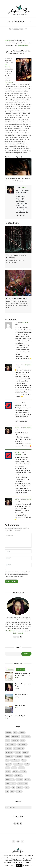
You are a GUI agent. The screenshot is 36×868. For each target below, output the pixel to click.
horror (23, 43)
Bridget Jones (11, 301)
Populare (10, 669)
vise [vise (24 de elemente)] (12, 791)
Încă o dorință (18, 633)
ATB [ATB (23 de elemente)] (15, 733)
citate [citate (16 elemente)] (23, 741)
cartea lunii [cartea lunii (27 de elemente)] (16, 737)
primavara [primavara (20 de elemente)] (9, 776)
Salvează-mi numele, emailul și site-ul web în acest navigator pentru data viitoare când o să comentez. (17, 574)
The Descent (9, 45)
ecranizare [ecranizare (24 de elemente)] (9, 756)
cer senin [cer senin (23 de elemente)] (15, 741)
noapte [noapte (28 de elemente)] (8, 772)
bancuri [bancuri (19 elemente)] (22, 733)
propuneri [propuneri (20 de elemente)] (18, 776)
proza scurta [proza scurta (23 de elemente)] (10, 780)
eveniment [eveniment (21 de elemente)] (19, 756)
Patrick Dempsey (18, 306)
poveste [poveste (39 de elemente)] (23, 772)
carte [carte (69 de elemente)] (7, 737)
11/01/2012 (8, 41)
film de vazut (10, 260)
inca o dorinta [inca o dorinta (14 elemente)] (18, 764)
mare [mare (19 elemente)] (7, 768)
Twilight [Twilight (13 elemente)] (20, 787)
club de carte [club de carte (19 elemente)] (22, 744)
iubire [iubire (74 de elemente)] (27, 764)
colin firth (13, 303)
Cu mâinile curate (21, 695)
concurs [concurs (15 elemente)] (8, 748)
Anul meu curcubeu (22, 705)
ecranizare (21, 303)
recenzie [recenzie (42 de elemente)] (19, 780)
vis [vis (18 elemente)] (7, 791)
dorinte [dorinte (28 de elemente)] (25, 752)
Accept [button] (19, 865)
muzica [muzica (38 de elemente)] (22, 768)
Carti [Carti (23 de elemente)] (7, 741)
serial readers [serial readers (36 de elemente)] (23, 784)
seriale (9, 263)
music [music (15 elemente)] (14, 768)
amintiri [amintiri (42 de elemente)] (8, 733)
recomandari (20, 260)
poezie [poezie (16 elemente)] (15, 772)
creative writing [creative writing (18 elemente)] (19, 748)
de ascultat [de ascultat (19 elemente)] (9, 752)
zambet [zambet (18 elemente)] (19, 791)
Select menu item (16, 22)
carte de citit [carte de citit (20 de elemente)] (26, 737)
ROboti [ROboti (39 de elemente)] (27, 780)
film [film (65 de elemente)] (7, 760)
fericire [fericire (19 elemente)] (27, 756)
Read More (27, 865)
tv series (14, 263)
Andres (14, 41)
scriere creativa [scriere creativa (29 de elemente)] (11, 784)
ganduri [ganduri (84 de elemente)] (8, 764)
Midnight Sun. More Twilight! (15, 716)
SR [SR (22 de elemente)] (13, 787)
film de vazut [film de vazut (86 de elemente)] (15, 760)
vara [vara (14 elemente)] (27, 787)
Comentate (20, 669)
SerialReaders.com (12, 631)
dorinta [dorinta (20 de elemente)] (18, 752)
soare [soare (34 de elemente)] (8, 787)
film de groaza (16, 43)
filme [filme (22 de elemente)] (24, 760)
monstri (28, 43)
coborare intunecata (15, 179)
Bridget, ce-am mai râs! (17, 299)
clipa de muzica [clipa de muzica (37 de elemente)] (11, 744)
